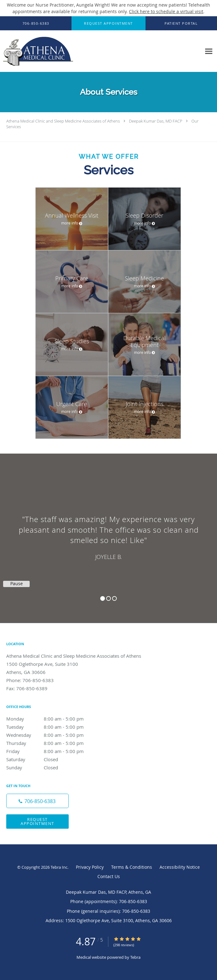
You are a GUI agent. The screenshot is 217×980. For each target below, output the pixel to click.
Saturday (52, 759)
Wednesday (52, 735)
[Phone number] (37, 801)
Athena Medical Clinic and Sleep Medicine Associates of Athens (63, 121)
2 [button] (108, 598)
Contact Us (109, 876)
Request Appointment (37, 821)
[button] (108, 23)
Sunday (52, 767)
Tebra (135, 957)
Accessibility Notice (180, 867)
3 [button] (114, 598)
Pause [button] (17, 584)
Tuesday (52, 727)
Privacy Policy (90, 867)
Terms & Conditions (132, 867)
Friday (52, 751)
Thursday (52, 743)
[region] (108, 532)
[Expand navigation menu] (209, 51)
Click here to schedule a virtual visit (166, 11)
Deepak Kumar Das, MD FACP (156, 121)
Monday (52, 719)
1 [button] (103, 598)
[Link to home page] (50, 51)
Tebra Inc (59, 867)
